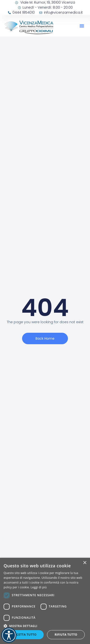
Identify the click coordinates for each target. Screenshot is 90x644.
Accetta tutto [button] (24, 635)
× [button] (85, 563)
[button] (82, 26)
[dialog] (45, 601)
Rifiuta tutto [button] (66, 635)
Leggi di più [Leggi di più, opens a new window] (39, 587)
